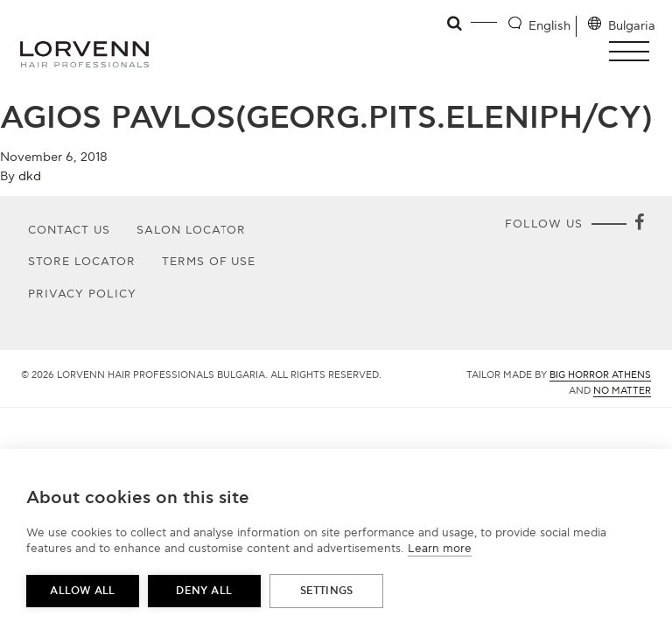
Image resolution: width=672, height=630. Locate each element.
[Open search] (455, 24)
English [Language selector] (549, 26)
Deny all (204, 591)
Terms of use (209, 262)
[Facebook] (639, 224)
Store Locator (82, 262)
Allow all (82, 591)
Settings (327, 591)
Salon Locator (192, 230)
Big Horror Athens (600, 375)
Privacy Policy (82, 294)
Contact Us (69, 230)
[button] (634, 51)
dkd (30, 176)
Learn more (440, 549)
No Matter (622, 391)
